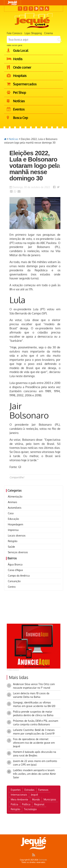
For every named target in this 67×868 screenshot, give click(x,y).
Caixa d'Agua (15, 570)
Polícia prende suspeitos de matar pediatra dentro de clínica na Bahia (33, 713)
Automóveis (15, 508)
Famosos (43, 790)
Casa (11, 513)
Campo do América (19, 576)
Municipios (50, 799)
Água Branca (15, 564)
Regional (39, 804)
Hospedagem (15, 524)
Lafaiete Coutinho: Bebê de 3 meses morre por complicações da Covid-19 (34, 732)
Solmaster (43, 860)
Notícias (14, 139)
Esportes (16, 790)
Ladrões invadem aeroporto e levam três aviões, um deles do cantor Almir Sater (34, 774)
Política (26, 804)
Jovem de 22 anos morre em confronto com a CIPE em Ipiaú (35, 763)
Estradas (29, 790)
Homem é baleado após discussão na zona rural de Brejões (35, 754)
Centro (12, 587)
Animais (13, 502)
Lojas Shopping (33, 33)
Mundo (36, 799)
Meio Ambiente (19, 799)
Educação (13, 519)
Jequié (34, 795)
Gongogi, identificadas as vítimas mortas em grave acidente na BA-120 (34, 704)
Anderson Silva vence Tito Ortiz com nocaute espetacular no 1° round (34, 686)
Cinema (49, 33)
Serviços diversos (18, 552)
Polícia (14, 804)
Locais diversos (17, 536)
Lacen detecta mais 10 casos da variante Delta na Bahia (31, 695)
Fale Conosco (14, 33)
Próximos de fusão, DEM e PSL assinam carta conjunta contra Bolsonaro (36, 723)
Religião (13, 541)
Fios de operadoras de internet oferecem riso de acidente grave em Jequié (34, 743)
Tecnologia (30, 809)
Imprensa (13, 530)
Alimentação (15, 497)
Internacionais (19, 795)
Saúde (11, 547)
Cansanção (14, 581)
